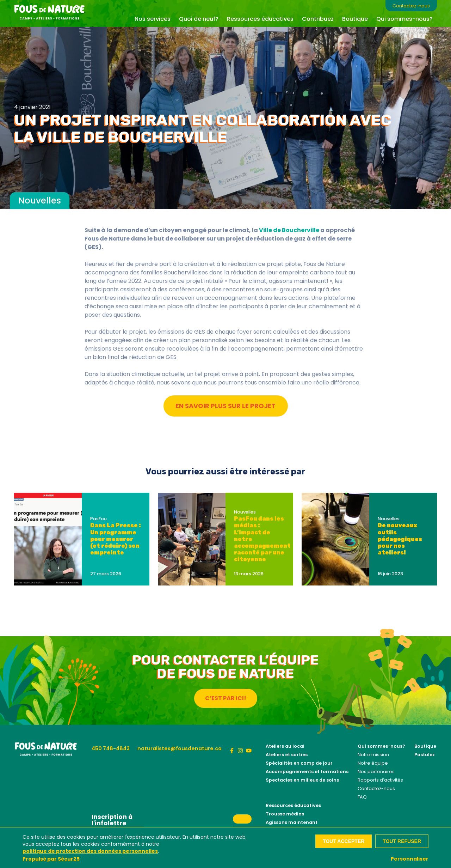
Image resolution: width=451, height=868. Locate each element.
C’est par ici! (226, 698)
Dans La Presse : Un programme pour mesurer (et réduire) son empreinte (116, 539)
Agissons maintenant (292, 822)
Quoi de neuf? (199, 19)
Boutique (355, 19)
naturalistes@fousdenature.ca (180, 748)
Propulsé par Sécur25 (51, 859)
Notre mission (373, 755)
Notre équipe (373, 763)
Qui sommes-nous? (404, 19)
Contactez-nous (411, 6)
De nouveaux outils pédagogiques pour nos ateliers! (400, 539)
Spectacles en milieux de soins (302, 780)
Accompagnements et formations (307, 772)
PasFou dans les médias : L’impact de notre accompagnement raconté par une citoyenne (262, 539)
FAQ (362, 797)
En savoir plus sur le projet (225, 406)
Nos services (153, 19)
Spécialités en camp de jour (299, 763)
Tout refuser (402, 841)
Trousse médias (285, 814)
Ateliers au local (285, 746)
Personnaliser (410, 859)
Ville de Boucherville (289, 230)
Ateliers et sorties (287, 755)
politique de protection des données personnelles (90, 851)
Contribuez (318, 19)
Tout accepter (344, 841)
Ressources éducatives (260, 19)
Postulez (425, 755)
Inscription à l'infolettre (112, 820)
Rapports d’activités (380, 780)
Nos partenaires (376, 772)
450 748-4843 (111, 748)
